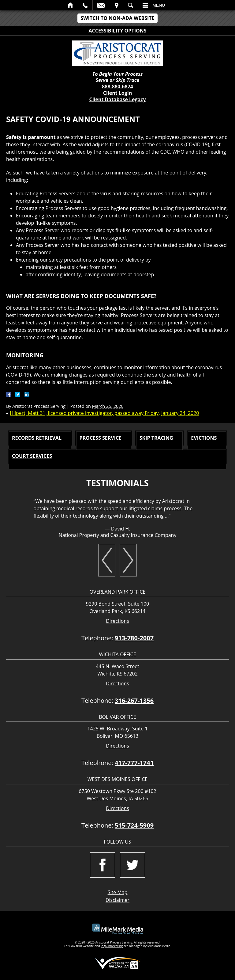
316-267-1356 (134, 701)
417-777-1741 (134, 763)
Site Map (118, 892)
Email (101, 5)
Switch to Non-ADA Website (117, 18)
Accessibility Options (118, 31)
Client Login (117, 93)
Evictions (204, 438)
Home (71, 5)
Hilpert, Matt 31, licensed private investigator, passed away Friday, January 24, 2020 (104, 413)
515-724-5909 (134, 825)
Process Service (101, 438)
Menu (159, 5)
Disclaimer (117, 900)
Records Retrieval (37, 438)
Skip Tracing (156, 438)
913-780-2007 (134, 638)
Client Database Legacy (117, 99)
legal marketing (112, 946)
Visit (117, 5)
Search (131, 5)
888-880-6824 (117, 86)
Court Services (32, 456)
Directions (117, 621)
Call (85, 5)
